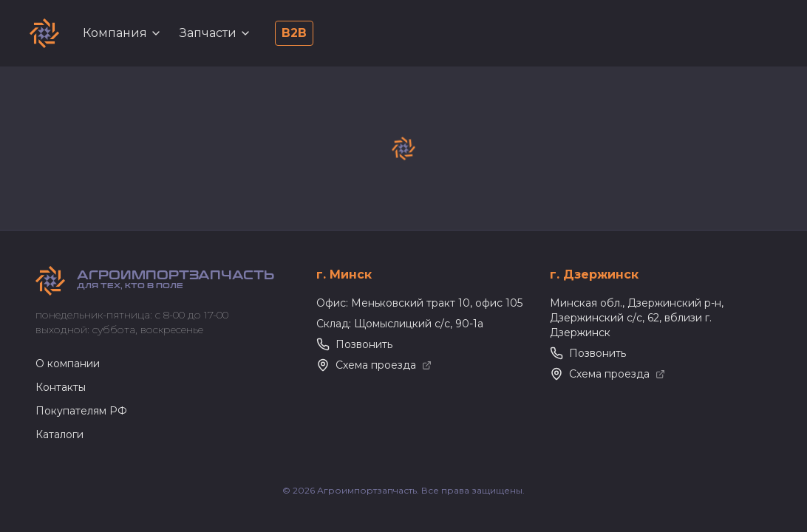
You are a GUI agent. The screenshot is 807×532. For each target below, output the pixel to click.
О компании (68, 364)
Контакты (61, 387)
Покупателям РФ (81, 411)
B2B (294, 33)
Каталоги (59, 434)
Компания (122, 33)
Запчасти (215, 33)
